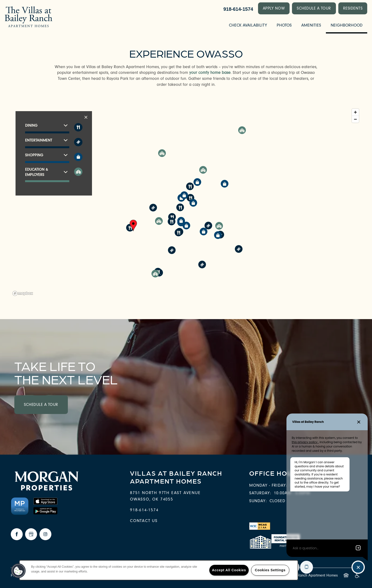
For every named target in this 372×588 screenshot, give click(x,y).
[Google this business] (31, 534)
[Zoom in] (355, 112)
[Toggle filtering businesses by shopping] (78, 157)
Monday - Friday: (268, 485)
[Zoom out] (355, 119)
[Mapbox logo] (23, 293)
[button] (274, 8)
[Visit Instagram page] (45, 534)
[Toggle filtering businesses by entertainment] (78, 142)
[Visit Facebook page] (17, 534)
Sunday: (258, 501)
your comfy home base (210, 73)
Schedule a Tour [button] (41, 405)
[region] (186, 202)
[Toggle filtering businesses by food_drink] (78, 127)
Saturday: (260, 493)
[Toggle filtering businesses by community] (78, 172)
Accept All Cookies (229, 570)
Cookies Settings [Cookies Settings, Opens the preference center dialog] (270, 570)
